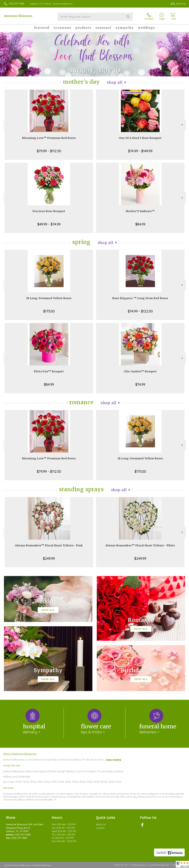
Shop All (115, 82)
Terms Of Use (121, 865)
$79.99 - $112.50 (49, 151)
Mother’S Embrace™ (140, 211)
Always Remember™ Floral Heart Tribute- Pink (49, 545)
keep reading (114, 760)
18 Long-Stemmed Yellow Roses (49, 298)
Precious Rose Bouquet (49, 211)
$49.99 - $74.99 (49, 224)
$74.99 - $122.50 (140, 311)
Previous (6, 125)
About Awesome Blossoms (20, 754)
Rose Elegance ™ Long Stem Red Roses (140, 298)
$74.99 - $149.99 (140, 151)
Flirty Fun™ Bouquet (49, 371)
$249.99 (49, 558)
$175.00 (49, 311)
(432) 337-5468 (17, 4)
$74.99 (140, 384)
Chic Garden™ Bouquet (140, 371)
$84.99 (140, 224)
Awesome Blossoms (18, 16)
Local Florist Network (159, 865)
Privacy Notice (138, 865)
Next (183, 125)
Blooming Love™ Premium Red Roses (49, 138)
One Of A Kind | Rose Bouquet (140, 138)
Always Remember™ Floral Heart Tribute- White (140, 545)
